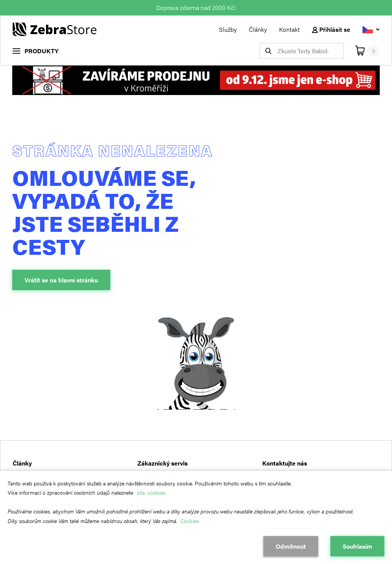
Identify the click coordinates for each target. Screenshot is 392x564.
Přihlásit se (331, 29)
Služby (228, 29)
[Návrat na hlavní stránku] (55, 29)
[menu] (36, 51)
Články (258, 29)
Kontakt (289, 29)
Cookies (189, 521)
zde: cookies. (151, 492)
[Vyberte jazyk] (371, 29)
